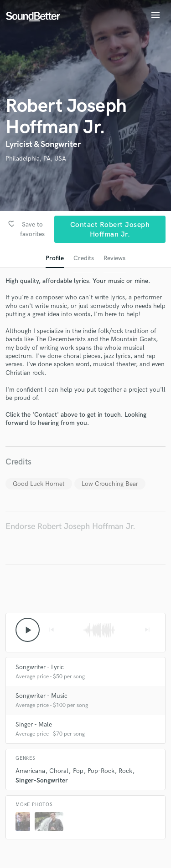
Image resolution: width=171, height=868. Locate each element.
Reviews (114, 258)
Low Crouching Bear (110, 484)
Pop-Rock (101, 771)
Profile (55, 258)
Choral (59, 771)
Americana (30, 771)
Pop (78, 771)
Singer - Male (34, 724)
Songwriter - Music (41, 696)
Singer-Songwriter (42, 780)
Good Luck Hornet (39, 484)
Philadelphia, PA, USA (36, 159)
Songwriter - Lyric (40, 667)
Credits (84, 258)
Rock (125, 771)
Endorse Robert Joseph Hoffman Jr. (70, 527)
